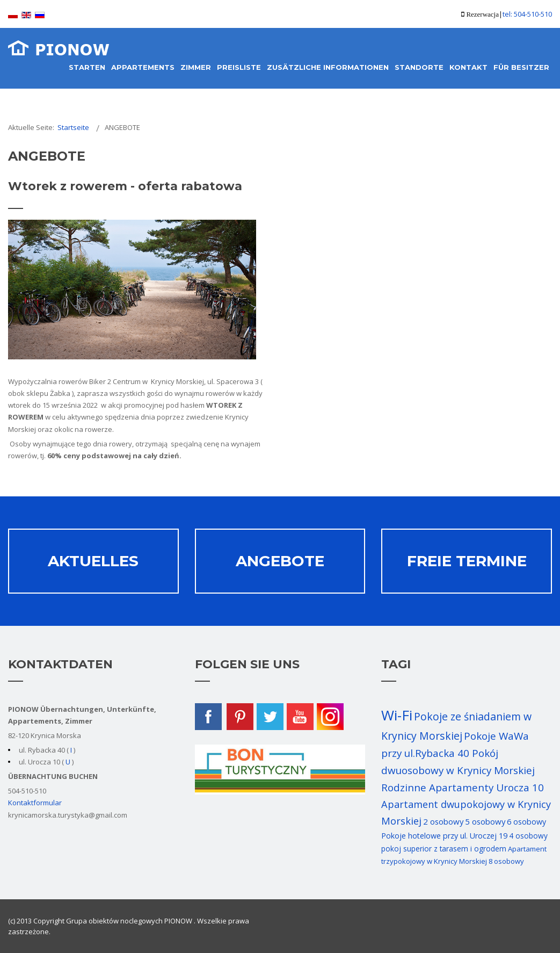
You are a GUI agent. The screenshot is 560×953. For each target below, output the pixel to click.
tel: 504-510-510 (527, 14)
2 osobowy (443, 821)
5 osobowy (485, 821)
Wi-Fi (397, 715)
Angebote (280, 561)
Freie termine (467, 561)
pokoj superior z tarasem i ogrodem (444, 849)
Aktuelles (93, 561)
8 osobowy (506, 861)
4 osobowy (528, 836)
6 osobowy (526, 822)
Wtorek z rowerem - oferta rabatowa (125, 186)
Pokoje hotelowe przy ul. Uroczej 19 (444, 836)
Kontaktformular (35, 803)
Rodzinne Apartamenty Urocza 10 (463, 788)
